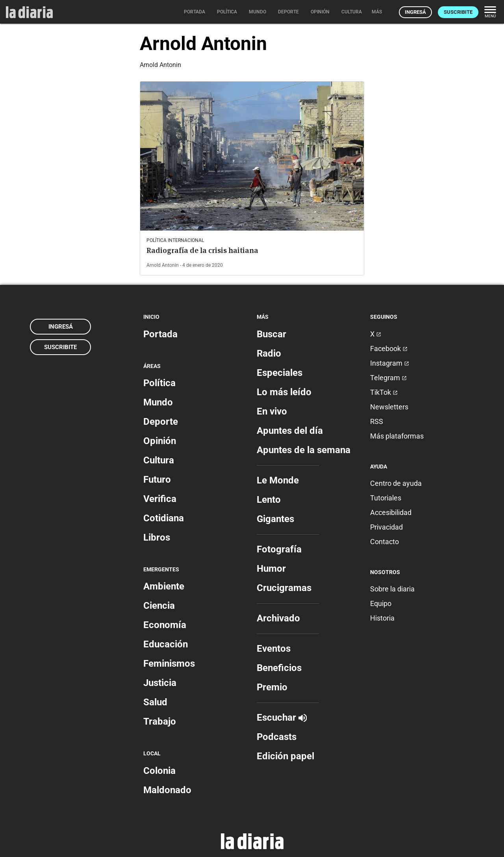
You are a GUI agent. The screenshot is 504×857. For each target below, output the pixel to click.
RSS (377, 421)
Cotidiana (164, 518)
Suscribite (458, 12)
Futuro (157, 480)
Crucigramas (284, 588)
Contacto (384, 542)
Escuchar (282, 718)
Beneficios (279, 668)
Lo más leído (284, 392)
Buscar (271, 334)
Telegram (388, 378)
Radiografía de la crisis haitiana (202, 250)
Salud (155, 702)
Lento (269, 500)
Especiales (280, 373)
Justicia (160, 683)
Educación (166, 644)
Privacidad (386, 527)
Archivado (278, 618)
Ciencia (159, 606)
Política (159, 383)
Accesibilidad (391, 512)
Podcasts (277, 737)
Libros (157, 537)
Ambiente (164, 586)
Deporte (161, 422)
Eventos (274, 649)
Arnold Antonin (163, 265)
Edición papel (285, 756)
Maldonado (167, 790)
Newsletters (389, 407)
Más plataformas (397, 436)
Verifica (160, 499)
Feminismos (169, 664)
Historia (382, 618)
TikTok (384, 392)
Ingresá (415, 12)
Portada (160, 334)
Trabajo (160, 721)
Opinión (160, 441)
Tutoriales (386, 498)
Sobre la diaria (392, 589)
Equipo (381, 603)
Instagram (390, 363)
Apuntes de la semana (304, 450)
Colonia (159, 771)
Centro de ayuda (396, 483)
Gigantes (275, 519)
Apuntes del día (290, 431)
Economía (165, 625)
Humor (271, 569)
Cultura (159, 460)
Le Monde (278, 480)
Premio (272, 687)
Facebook (389, 349)
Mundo (158, 402)
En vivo (272, 411)
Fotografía (279, 549)
